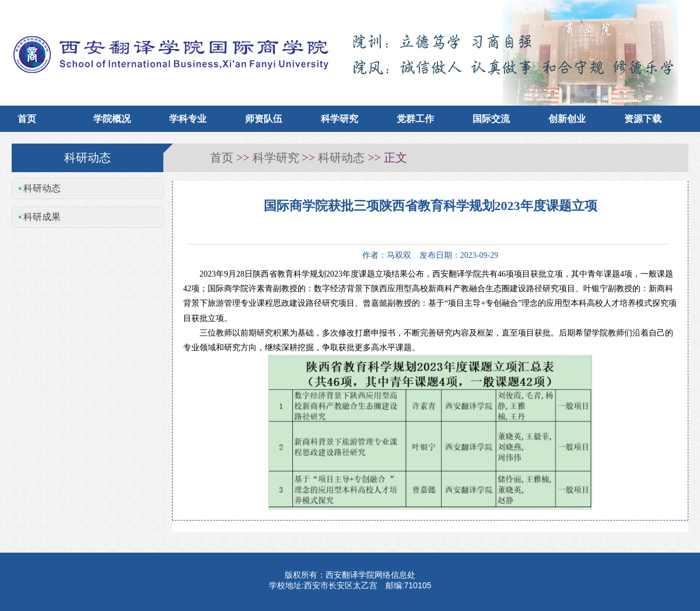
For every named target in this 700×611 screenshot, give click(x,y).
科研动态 (341, 158)
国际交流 (491, 119)
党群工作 (415, 119)
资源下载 (643, 119)
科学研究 (339, 119)
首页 (27, 119)
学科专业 (188, 119)
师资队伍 (264, 119)
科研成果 (42, 217)
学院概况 (112, 119)
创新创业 (567, 119)
